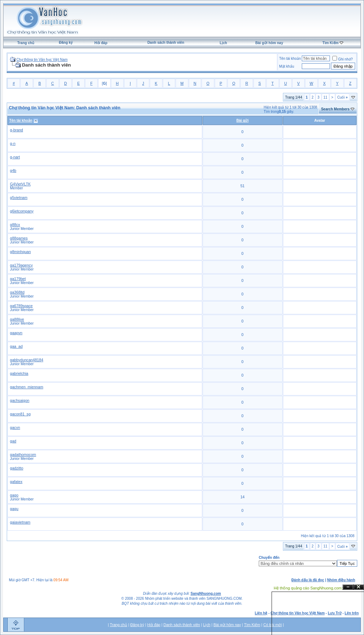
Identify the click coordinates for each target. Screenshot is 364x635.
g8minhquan (20, 252)
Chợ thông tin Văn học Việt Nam (42, 60)
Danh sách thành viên (166, 43)
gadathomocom (23, 455)
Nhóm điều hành (341, 580)
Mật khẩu (287, 66)
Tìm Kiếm (330, 43)
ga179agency (21, 265)
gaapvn (16, 333)
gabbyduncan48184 (27, 360)
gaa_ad (16, 346)
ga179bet (18, 279)
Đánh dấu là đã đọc (308, 580)
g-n (13, 143)
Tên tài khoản (290, 59)
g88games (19, 238)
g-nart (15, 157)
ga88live (17, 319)
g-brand (17, 130)
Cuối (342, 97)
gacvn (15, 427)
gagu (14, 509)
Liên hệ (261, 613)
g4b (13, 170)
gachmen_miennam (27, 387)
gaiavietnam (20, 522)
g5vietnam (19, 198)
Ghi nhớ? (342, 59)
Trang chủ (26, 43)
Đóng (359, 587)
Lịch (223, 43)
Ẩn (348, 587)
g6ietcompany (22, 211)
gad (13, 441)
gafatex (16, 482)
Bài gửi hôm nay (269, 43)
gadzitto (17, 468)
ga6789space (21, 306)
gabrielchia (19, 373)
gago (14, 495)
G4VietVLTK (20, 184)
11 (325, 97)
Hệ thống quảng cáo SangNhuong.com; (308, 588)
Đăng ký (66, 43)
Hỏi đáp (101, 43)
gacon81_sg (20, 414)
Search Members (335, 109)
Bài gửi (242, 120)
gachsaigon (20, 400)
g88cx (15, 225)
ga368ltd (17, 292)
